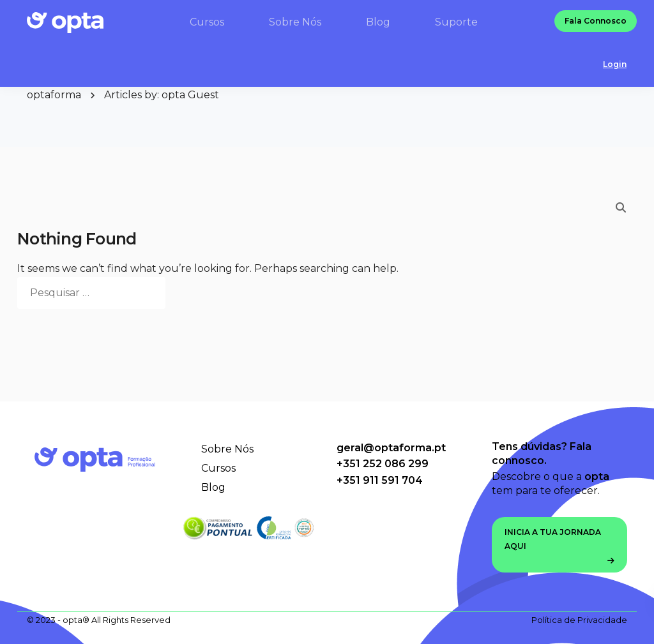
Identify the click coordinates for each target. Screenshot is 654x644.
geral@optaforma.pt (391, 448)
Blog (213, 487)
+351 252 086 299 (383, 464)
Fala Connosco (596, 22)
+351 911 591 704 (380, 480)
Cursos (218, 468)
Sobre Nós (227, 449)
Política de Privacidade (579, 620)
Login (615, 65)
